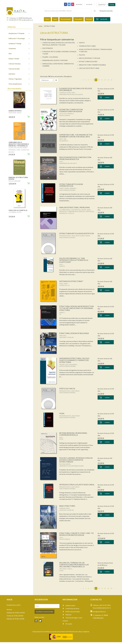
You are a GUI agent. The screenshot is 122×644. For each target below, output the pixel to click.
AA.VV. (61, 162)
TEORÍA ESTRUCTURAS (87, 46)
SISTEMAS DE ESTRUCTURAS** (71, 281)
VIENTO (82, 43)
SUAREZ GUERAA (85, 236)
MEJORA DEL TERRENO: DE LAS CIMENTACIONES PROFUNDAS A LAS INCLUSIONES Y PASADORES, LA (74, 567)
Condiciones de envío (71, 610)
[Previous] (81, 80)
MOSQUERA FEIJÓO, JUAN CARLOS (69, 236)
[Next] (114, 80)
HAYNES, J (62, 313)
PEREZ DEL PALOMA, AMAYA (83, 210)
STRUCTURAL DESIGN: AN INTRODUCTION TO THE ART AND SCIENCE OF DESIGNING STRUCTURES (77, 308)
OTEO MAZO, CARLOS (66, 571)
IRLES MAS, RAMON (65, 464)
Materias (67, 617)
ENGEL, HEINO (63, 284)
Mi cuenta (67, 626)
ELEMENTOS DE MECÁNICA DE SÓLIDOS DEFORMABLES (76, 89)
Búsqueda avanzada (106, 11)
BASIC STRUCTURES (67, 508)
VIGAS (62, 413)
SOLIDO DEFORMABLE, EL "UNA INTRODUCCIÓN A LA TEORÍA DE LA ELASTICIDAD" (74, 260)
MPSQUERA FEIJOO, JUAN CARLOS (69, 391)
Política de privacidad (71, 613)
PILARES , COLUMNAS (50, 57)
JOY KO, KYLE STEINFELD (66, 114)
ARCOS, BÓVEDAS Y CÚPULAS (89, 58)
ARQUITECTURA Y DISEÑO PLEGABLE (92, 65)
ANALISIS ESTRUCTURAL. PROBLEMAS (75, 207)
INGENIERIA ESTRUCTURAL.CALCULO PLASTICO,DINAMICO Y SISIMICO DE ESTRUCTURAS (74, 360)
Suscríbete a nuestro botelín (45, 614)
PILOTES (82, 55)
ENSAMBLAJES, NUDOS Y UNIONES (55, 60)
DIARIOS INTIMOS (15, 111)
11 (102, 80)
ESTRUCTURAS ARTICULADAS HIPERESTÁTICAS (71, 185)
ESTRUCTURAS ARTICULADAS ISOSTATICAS (77, 233)
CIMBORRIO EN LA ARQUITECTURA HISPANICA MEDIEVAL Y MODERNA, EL (19, 144)
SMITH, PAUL (63, 336)
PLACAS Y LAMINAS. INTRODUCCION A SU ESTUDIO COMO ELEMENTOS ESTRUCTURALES (76, 460)
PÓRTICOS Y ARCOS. (67, 389)
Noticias (89, 19)
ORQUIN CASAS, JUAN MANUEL (68, 365)
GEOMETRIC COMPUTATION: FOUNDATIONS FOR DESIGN (71, 110)
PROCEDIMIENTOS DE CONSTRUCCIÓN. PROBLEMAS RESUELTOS (75, 158)
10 (99, 80)
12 (105, 80)
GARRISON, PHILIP (64, 510)
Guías (55, 19)
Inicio (41, 26)
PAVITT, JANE (63, 139)
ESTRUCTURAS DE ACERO (88, 61)
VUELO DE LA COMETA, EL (18, 210)
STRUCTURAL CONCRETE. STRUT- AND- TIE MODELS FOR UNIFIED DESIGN (77, 536)
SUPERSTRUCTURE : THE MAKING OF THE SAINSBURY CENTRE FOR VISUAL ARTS (76, 136)
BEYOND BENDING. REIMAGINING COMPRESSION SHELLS (73, 434)
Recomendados (66, 19)
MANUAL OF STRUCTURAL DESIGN (18, 178)
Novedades (78, 19)
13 (108, 80)
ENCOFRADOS (48, 48)
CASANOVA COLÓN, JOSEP (67, 93)
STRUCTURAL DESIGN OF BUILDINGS (74, 333)
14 (111, 80)
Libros (47, 19)
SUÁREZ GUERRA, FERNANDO (68, 188)
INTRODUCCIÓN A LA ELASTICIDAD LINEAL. (74, 486)
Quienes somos (69, 607)
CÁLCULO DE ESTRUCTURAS (89, 68)
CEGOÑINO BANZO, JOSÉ (67, 210)
